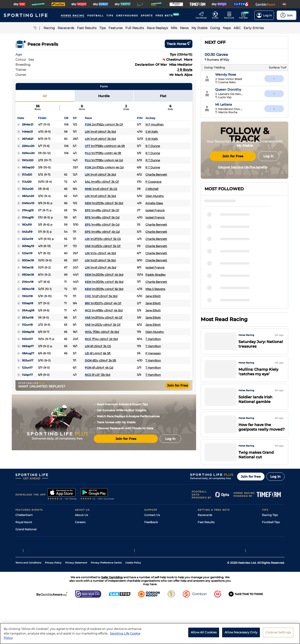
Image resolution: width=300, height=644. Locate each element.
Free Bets (204, 563)
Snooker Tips (271, 556)
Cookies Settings (278, 632)
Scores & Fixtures (209, 541)
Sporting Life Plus (87, 541)
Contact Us (152, 527)
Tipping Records (273, 563)
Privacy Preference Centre (106, 604)
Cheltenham (24, 527)
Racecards (205, 527)
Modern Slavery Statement (93, 563)
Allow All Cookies (204, 632)
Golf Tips (268, 541)
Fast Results (206, 534)
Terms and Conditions (28, 604)
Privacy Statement (76, 604)
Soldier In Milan (231, 268)
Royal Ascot (24, 534)
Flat (163, 96)
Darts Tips (269, 549)
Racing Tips (270, 527)
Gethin (224, 255)
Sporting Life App (87, 549)
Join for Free (178, 385)
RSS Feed (81, 570)
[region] (150, 634)
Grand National (26, 541)
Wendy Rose (236, 75)
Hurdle (104, 96)
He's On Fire (229, 295)
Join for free (251, 489)
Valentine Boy (230, 308)
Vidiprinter (205, 549)
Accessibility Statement (91, 556)
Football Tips (271, 534)
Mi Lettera (234, 104)
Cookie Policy (133, 604)
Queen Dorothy (238, 89)
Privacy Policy (53, 604)
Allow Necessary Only (241, 632)
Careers (80, 534)
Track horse (179, 44)
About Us (81, 527)
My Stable (204, 556)
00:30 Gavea (216, 55)
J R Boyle (185, 70)
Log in (275, 489)
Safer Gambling (155, 549)
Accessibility (153, 541)
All (45, 96)
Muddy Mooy (229, 282)
